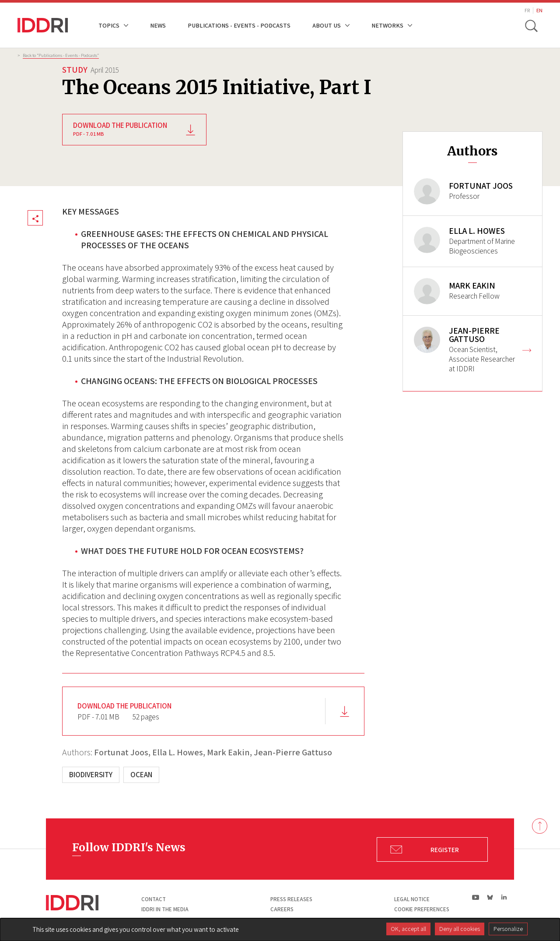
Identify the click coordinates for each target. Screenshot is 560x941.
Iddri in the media (165, 909)
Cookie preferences (422, 909)
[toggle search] (531, 25)
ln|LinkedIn (504, 897)
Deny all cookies (460, 929)
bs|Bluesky (490, 897)
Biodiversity (91, 775)
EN (539, 10)
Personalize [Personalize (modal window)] (508, 929)
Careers (282, 909)
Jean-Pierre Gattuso (293, 752)
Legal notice (412, 899)
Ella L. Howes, (179, 752)
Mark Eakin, (229, 752)
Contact (154, 899)
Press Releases (291, 899)
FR (527, 10)
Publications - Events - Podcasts (239, 25)
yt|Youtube (476, 897)
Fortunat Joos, (122, 752)
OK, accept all (408, 929)
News (158, 25)
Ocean (141, 775)
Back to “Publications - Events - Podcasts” (61, 55)
